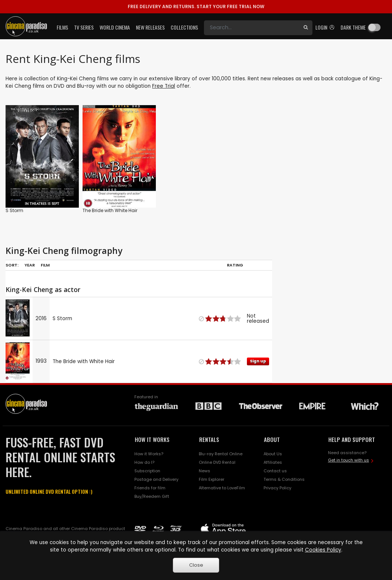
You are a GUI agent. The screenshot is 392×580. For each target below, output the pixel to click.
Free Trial (164, 86)
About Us (273, 454)
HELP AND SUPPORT (352, 439)
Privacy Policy (277, 488)
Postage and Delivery (156, 479)
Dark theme (353, 27)
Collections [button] (184, 27)
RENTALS (209, 439)
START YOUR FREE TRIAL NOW (196, 6)
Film (45, 265)
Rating (235, 265)
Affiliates (273, 462)
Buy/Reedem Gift (152, 496)
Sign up (258, 361)
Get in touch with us (349, 460)
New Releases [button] (150, 27)
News (205, 471)
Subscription (147, 471)
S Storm (14, 210)
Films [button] (62, 27)
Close (196, 565)
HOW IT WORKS (152, 439)
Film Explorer (212, 479)
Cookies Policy (323, 550)
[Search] (252, 28)
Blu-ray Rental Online (221, 454)
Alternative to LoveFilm (222, 488)
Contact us (275, 471)
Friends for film (150, 488)
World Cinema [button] (115, 27)
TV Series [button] (84, 27)
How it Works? (149, 454)
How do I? (144, 462)
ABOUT (272, 439)
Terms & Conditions (284, 479)
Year (30, 265)
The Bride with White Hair (110, 210)
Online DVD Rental (217, 462)
